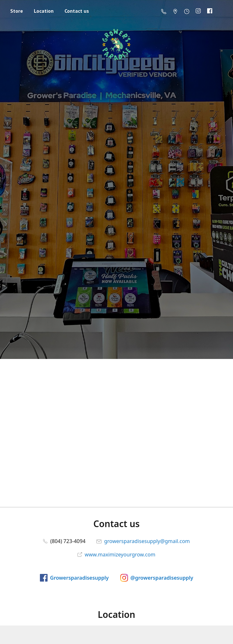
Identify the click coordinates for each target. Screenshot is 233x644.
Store (17, 11)
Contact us (77, 11)
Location (44, 11)
